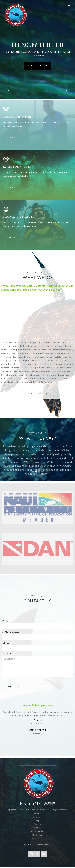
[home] (15, 15)
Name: (5, 621)
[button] (70, 6)
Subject (6, 643)
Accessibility (37, 838)
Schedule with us (38, 66)
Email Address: (10, 632)
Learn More (13, 137)
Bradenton (37, 835)
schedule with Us (38, 393)
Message (6, 654)
